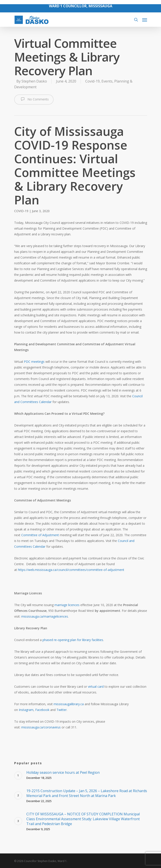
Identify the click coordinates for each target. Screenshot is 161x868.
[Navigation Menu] (145, 20)
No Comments (34, 99)
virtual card (96, 687)
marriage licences (67, 605)
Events (107, 81)
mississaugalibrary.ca (69, 704)
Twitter (62, 710)
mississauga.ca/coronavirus (41, 727)
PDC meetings (34, 362)
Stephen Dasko (34, 81)
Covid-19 (92, 81)
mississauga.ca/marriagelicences (45, 616)
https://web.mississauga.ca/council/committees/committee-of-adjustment (71, 570)
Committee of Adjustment (40, 535)
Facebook (42, 710)
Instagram (26, 710)
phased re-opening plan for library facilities (73, 640)
